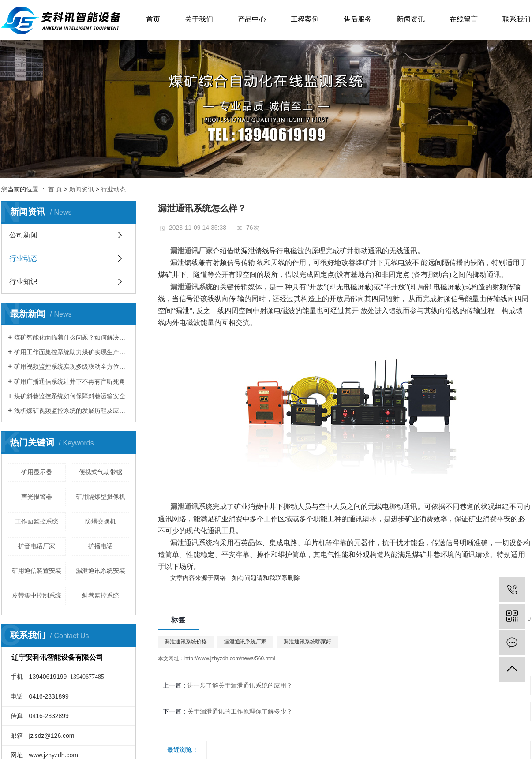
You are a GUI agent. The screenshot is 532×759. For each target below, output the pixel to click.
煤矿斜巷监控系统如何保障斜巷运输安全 (70, 396)
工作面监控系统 (37, 521)
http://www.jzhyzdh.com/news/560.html (230, 658)
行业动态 (113, 189)
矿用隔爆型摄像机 (101, 497)
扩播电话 (101, 546)
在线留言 (464, 19)
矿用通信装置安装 (37, 571)
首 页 (55, 189)
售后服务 (358, 19)
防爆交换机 (101, 521)
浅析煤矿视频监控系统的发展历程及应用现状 (72, 411)
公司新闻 (23, 235)
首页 (153, 19)
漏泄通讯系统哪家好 (307, 642)
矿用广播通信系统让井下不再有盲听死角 (70, 381)
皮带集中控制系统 (37, 595)
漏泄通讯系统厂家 (245, 642)
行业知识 (23, 282)
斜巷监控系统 (101, 595)
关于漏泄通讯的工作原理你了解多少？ (240, 711)
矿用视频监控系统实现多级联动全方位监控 (72, 366)
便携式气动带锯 (101, 472)
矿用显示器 (37, 472)
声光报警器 (37, 497)
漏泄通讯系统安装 (101, 571)
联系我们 (517, 19)
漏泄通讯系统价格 (186, 642)
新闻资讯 (411, 19)
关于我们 (199, 19)
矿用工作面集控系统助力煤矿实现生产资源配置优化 (72, 352)
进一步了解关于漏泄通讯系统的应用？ (240, 685)
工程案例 (305, 19)
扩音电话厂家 (37, 546)
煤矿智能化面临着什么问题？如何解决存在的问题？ (72, 337)
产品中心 (252, 19)
